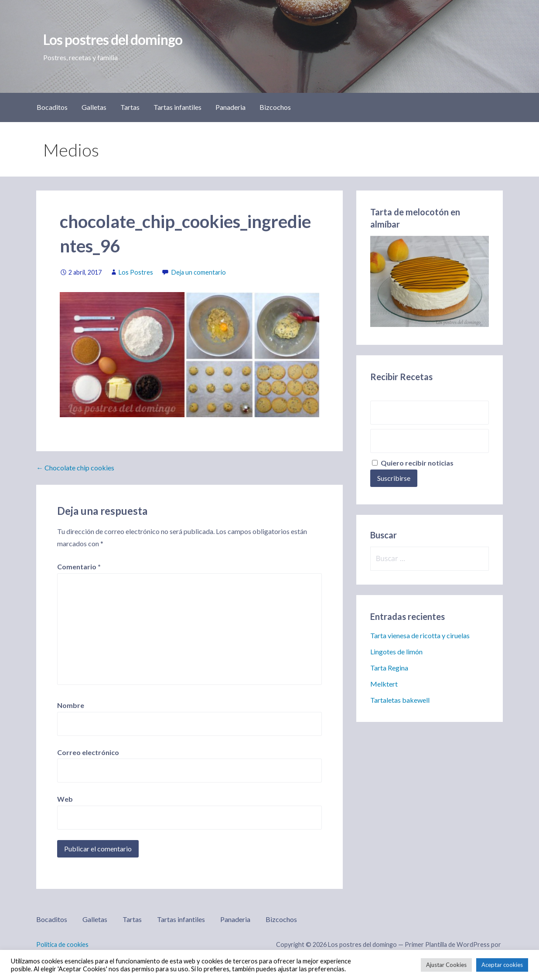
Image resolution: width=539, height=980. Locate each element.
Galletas (94, 107)
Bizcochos (275, 107)
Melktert (384, 684)
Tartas (130, 107)
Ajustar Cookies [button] (446, 965)
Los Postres (136, 272)
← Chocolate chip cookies (75, 468)
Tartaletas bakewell (400, 700)
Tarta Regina (389, 668)
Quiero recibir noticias (413, 463)
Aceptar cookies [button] (502, 965)
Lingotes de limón (396, 652)
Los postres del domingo (113, 39)
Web (65, 799)
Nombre (71, 705)
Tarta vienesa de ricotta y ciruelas (420, 635)
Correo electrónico (88, 752)
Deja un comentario (199, 272)
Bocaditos (52, 107)
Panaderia (230, 107)
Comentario (79, 567)
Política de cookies (62, 944)
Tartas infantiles (177, 107)
